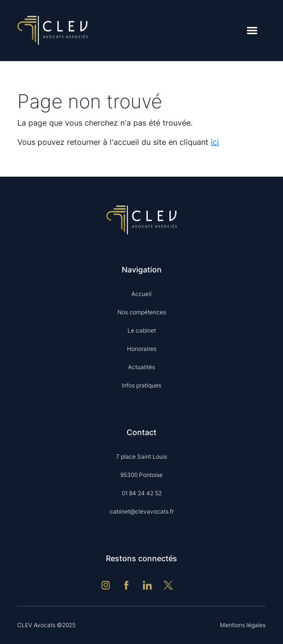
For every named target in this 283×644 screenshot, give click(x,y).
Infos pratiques (141, 385)
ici (215, 142)
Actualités (141, 367)
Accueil (141, 294)
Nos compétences (142, 312)
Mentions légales (243, 625)
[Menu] (252, 31)
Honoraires (142, 349)
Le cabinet (142, 330)
